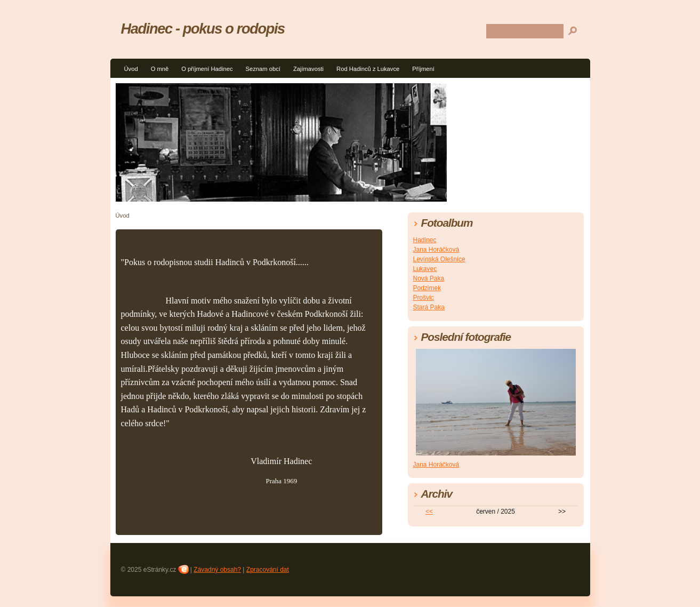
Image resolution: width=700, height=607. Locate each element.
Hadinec (425, 240)
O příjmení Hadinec (207, 69)
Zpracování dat (268, 570)
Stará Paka (429, 307)
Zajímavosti (308, 69)
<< (429, 512)
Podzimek (427, 288)
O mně (160, 69)
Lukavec (425, 269)
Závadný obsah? (217, 570)
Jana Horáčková (436, 250)
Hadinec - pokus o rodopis (203, 29)
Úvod (131, 69)
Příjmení (423, 69)
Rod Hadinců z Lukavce (368, 69)
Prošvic (424, 298)
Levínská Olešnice (439, 259)
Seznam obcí (263, 69)
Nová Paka (429, 278)
